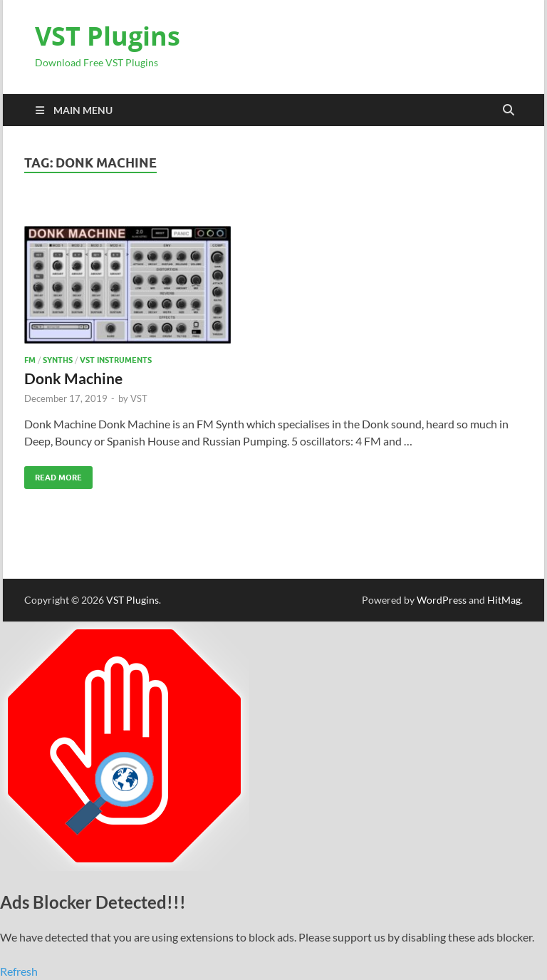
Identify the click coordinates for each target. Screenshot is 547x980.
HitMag (504, 600)
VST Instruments (116, 360)
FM (30, 360)
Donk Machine (73, 378)
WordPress (442, 600)
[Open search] (509, 110)
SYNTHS (58, 360)
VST (139, 398)
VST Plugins (108, 36)
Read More (53, 474)
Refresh (19, 971)
